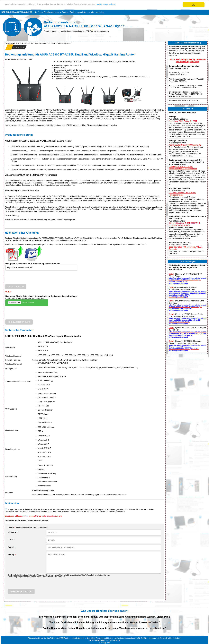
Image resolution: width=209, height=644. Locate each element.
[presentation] (27, 278)
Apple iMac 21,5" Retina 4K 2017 (183, 121)
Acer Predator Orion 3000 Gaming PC (185, 145)
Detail (171, 274)
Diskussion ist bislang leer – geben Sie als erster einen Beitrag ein (33, 516)
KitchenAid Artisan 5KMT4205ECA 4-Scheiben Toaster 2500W (185, 224)
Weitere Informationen (128, 5)
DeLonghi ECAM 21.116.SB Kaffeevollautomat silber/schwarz (183, 168)
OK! (194, 5)
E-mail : (11, 540)
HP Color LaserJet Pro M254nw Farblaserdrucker (182, 194)
